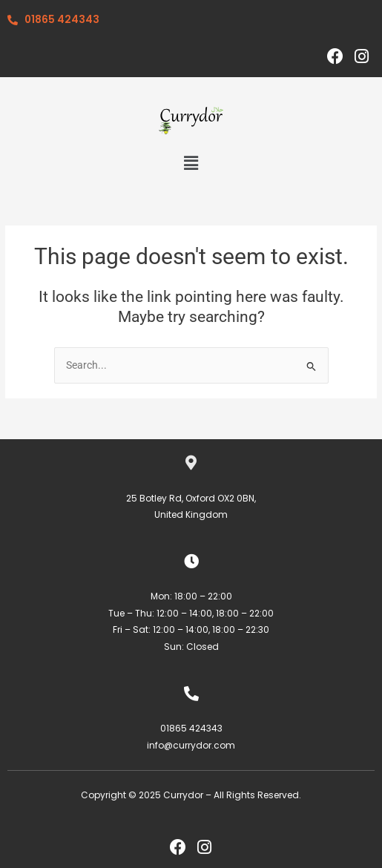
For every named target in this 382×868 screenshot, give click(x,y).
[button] (191, 163)
